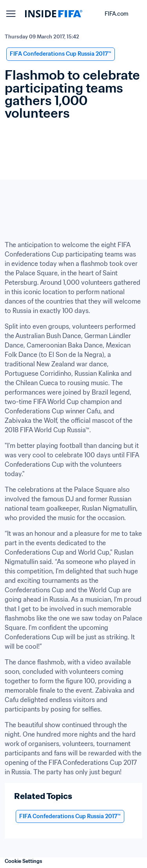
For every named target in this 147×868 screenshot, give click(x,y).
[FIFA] (54, 14)
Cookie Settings (24, 861)
